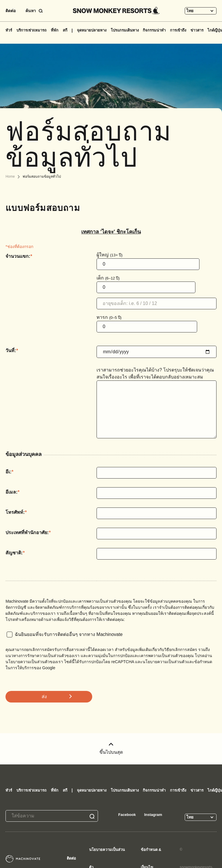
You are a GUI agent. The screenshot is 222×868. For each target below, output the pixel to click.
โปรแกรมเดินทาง (125, 30)
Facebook (127, 815)
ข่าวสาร (197, 30)
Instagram (153, 815)
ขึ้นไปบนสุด (111, 749)
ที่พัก (55, 30)
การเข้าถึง (178, 30)
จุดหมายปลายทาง (92, 30)
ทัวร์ (9, 30)
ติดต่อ (11, 11)
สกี (65, 30)
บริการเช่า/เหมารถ (32, 30)
